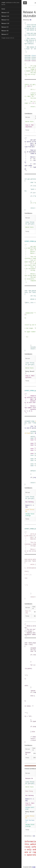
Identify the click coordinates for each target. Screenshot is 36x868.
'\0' (30, 716)
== (27, 575)
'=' (26, 675)
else (32, 696)
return (33, 107)
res (35, 296)
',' (29, 575)
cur (35, 193)
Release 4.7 (5, 34)
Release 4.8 (5, 31)
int (31, 84)
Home (3, 9)
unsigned (28, 421)
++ (30, 103)
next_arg (32, 643)
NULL (29, 96)
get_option (31, 179)
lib (31, 20)
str (33, 93)
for (32, 102)
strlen (29, 568)
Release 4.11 (5, 20)
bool (26, 559)
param (33, 691)
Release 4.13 (5, 13)
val (31, 645)
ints (34, 292)
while (32, 299)
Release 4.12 (5, 16)
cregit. (34, 867)
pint (33, 189)
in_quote (28, 668)
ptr (26, 423)
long (33, 421)
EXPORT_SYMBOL (29, 241)
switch (33, 436)
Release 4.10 (5, 23)
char (32, 182)
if (31, 186)
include (28, 56)
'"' (26, 713)
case (32, 438)
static (27, 84)
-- (34, 103)
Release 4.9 (5, 27)
